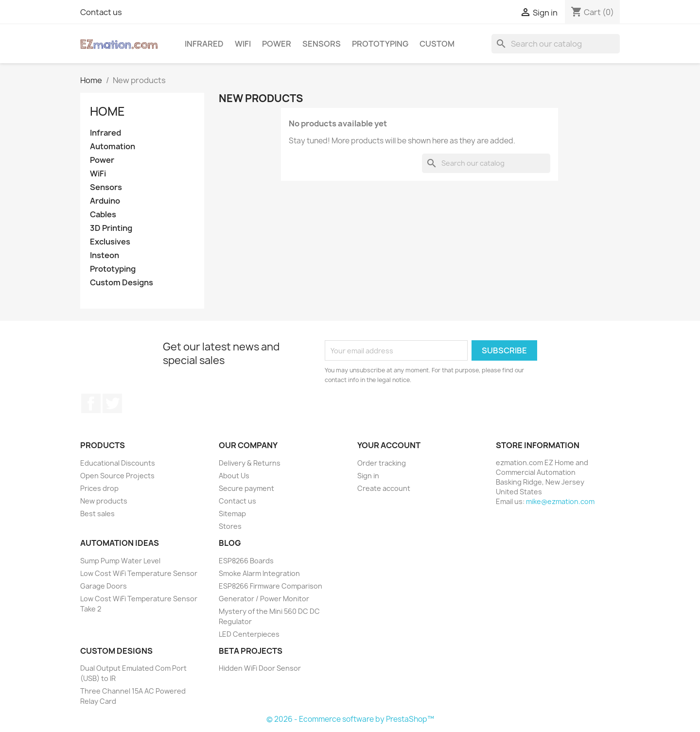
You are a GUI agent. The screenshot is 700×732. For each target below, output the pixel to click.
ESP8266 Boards (246, 561)
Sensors (322, 44)
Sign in (368, 476)
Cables (103, 215)
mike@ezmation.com (560, 501)
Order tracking (382, 463)
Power (277, 44)
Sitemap (232, 514)
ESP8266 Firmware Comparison (271, 586)
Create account (384, 488)
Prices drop (99, 488)
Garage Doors (104, 586)
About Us (234, 476)
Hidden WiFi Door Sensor (260, 668)
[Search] (556, 44)
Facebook (91, 403)
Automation (113, 147)
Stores (230, 526)
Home (107, 111)
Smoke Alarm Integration (259, 573)
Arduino (105, 201)
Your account (389, 445)
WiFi (243, 44)
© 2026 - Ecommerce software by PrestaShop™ (350, 719)
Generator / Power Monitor (264, 599)
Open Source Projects (117, 476)
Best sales (97, 514)
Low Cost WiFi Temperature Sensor (139, 573)
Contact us (101, 12)
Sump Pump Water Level (120, 561)
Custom (437, 44)
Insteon (105, 255)
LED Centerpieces (249, 634)
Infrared (204, 44)
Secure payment (246, 488)
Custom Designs (122, 283)
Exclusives (110, 242)
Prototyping (380, 44)
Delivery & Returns (250, 463)
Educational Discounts (118, 463)
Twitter (112, 403)
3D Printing (111, 228)
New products (104, 501)
